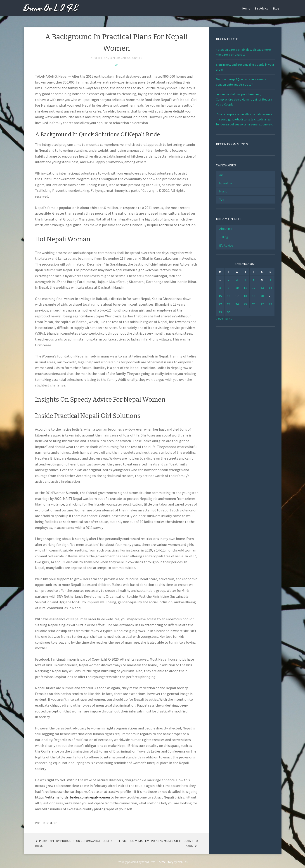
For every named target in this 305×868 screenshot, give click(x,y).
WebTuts (182, 862)
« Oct (219, 319)
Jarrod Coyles (132, 58)
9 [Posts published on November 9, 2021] (228, 288)
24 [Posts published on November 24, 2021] (237, 304)
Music (54, 823)
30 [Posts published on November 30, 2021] (229, 312)
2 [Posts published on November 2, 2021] (228, 280)
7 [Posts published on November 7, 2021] (270, 280)
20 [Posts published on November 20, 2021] (262, 296)
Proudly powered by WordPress (136, 862)
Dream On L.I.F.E (51, 8)
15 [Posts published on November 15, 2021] (220, 296)
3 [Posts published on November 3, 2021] (237, 280)
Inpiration (226, 183)
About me (226, 229)
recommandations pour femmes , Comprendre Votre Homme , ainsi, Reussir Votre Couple (244, 99)
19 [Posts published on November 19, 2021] (254, 296)
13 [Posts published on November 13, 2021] (262, 288)
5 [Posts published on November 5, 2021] (254, 280)
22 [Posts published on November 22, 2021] (220, 304)
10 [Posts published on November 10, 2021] (237, 288)
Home (246, 8)
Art (221, 175)
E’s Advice (262, 8)
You (222, 199)
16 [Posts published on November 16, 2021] (229, 296)
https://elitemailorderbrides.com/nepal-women (72, 797)
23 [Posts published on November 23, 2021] (229, 304)
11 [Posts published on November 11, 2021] (245, 288)
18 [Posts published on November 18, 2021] (245, 296)
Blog (276, 8)
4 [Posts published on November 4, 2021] (245, 280)
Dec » (229, 319)
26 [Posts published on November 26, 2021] (254, 304)
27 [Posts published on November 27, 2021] (262, 304)
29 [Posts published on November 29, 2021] (220, 312)
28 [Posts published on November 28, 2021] (270, 304)
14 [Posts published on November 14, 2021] (270, 288)
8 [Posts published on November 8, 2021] (220, 288)
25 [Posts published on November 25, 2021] (245, 304)
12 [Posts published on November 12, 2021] (254, 288)
